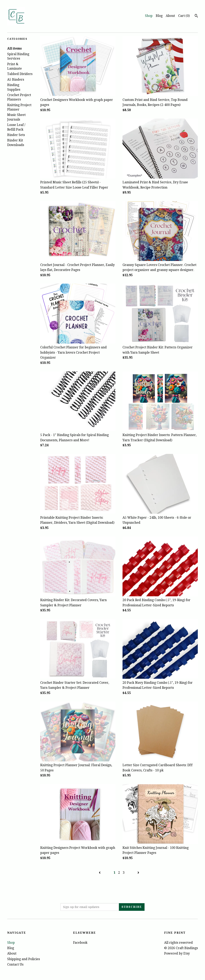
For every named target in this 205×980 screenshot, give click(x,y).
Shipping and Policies (24, 959)
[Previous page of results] (100, 873)
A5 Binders (16, 80)
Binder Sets (16, 135)
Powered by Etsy (177, 953)
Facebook (80, 943)
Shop (149, 16)
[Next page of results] (138, 873)
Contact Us (15, 964)
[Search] (196, 16)
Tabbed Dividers (20, 74)
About (170, 16)
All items (15, 48)
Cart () (184, 16)
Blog (159, 16)
